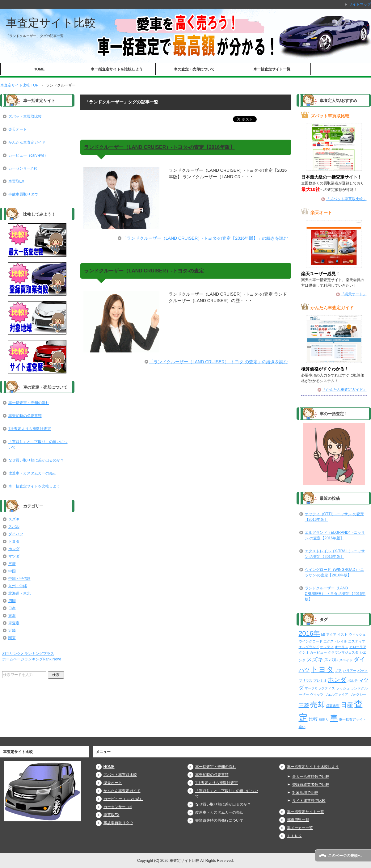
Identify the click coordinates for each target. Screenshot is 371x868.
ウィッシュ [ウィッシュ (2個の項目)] (357, 634)
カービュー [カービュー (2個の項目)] (318, 652)
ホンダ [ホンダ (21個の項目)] (337, 680)
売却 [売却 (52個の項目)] (318, 704)
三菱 (12, 564)
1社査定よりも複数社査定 (30, 429)
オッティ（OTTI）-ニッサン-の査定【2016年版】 (334, 517)
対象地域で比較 (305, 793)
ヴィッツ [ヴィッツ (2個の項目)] (317, 694)
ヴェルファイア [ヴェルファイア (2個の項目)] (336, 694)
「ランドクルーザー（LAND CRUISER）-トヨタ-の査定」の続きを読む (219, 362)
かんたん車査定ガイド (27, 142)
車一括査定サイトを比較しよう (117, 69)
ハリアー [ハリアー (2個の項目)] (350, 671)
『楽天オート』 (354, 294)
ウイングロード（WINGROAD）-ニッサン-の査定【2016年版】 (334, 572)
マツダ (14, 556)
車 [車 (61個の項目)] (334, 718)
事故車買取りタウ (23, 194)
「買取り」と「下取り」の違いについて (38, 445)
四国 (12, 601)
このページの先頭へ (345, 856)
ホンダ (14, 549)
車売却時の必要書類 (25, 416)
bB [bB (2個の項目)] (323, 634)
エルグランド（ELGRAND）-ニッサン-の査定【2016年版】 (335, 535)
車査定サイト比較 (51, 23)
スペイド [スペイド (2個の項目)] (346, 660)
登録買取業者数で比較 (311, 785)
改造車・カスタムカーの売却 (32, 473)
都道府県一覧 (298, 820)
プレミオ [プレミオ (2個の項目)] (320, 680)
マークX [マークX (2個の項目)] (311, 688)
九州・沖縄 (18, 586)
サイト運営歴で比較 (309, 801)
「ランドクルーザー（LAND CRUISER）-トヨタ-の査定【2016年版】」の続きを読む (205, 238)
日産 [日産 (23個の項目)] (347, 705)
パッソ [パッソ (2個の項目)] (363, 671)
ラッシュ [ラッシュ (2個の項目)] (343, 688)
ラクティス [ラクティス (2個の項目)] (326, 688)
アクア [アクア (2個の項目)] (331, 634)
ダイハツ (16, 534)
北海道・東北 (19, 593)
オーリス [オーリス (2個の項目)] (341, 647)
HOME (39, 69)
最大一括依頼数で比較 (311, 777)
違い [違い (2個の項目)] (302, 727)
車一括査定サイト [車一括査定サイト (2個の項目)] (352, 719)
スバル (14, 527)
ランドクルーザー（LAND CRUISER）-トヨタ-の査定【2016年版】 (159, 147)
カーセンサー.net (23, 168)
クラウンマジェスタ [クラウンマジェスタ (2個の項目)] (343, 652)
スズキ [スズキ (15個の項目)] (315, 659)
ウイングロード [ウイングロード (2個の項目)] (311, 641)
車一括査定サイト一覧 (272, 69)
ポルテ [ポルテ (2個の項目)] (353, 680)
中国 (12, 571)
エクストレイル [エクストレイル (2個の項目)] (335, 641)
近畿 (12, 630)
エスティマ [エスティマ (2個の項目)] (357, 641)
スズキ (14, 519)
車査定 (14, 623)
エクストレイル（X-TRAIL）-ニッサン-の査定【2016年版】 (335, 554)
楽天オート (18, 129)
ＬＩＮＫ (294, 836)
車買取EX (16, 181)
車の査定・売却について (194, 69)
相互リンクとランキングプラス (28, 654)
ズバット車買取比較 (25, 116)
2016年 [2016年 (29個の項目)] (310, 634)
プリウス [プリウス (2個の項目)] (306, 680)
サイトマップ (360, 4)
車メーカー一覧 (300, 828)
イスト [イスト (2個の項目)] (342, 634)
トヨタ (14, 541)
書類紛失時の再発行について (219, 820)
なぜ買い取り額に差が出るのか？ (36, 460)
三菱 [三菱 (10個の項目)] (304, 705)
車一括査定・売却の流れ (29, 403)
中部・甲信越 (19, 579)
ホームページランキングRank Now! (32, 659)
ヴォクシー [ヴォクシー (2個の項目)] (358, 694)
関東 (12, 638)
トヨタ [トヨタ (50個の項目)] (322, 669)
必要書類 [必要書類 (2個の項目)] (333, 706)
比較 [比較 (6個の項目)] (313, 719)
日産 (12, 608)
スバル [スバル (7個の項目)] (331, 660)
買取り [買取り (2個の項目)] (324, 719)
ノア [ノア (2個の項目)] (338, 671)
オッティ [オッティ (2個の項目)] (327, 647)
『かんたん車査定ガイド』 (344, 390)
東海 (12, 616)
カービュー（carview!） (28, 155)
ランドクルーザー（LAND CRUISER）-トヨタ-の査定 (144, 271)
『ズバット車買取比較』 (346, 199)
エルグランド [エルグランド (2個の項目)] (309, 647)
